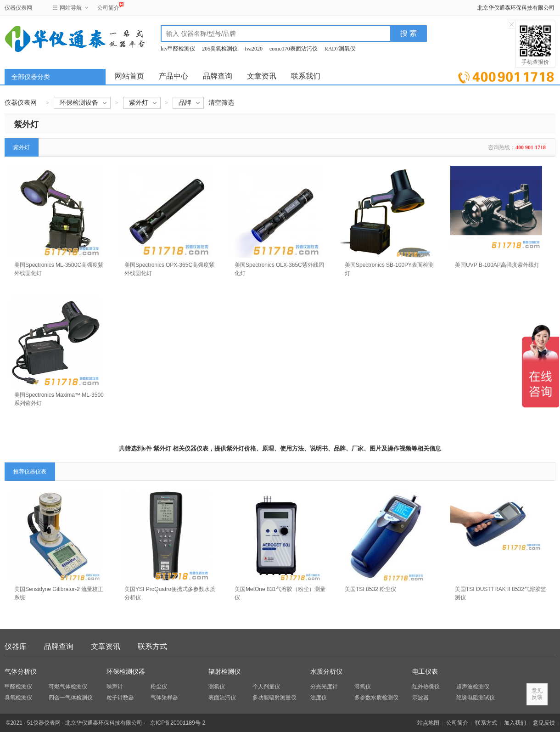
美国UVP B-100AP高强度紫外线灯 (497, 265)
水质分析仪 (326, 672)
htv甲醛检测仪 (178, 49)
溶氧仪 (363, 687)
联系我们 (306, 76)
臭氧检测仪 (18, 698)
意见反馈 (544, 723)
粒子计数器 (120, 698)
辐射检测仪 (224, 672)
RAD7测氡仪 (340, 49)
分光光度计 (324, 687)
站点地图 (428, 723)
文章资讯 (262, 76)
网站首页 (129, 76)
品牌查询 (218, 76)
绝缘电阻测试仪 (476, 698)
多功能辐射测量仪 (274, 698)
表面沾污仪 (222, 698)
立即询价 (506, 76)
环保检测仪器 (126, 672)
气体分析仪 (21, 672)
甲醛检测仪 (18, 687)
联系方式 (152, 646)
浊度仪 (319, 698)
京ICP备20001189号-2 (178, 723)
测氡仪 (217, 687)
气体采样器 (164, 698)
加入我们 (515, 723)
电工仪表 (425, 672)
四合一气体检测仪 (71, 698)
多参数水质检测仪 (376, 698)
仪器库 (16, 646)
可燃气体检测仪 (68, 687)
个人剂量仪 (266, 687)
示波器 (420, 698)
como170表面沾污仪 (294, 49)
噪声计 (115, 687)
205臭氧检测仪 (220, 49)
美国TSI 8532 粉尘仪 (370, 589)
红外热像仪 (426, 687)
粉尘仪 (159, 687)
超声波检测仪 (473, 687)
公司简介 (108, 7)
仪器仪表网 (18, 8)
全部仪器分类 (31, 77)
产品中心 (174, 76)
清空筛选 (221, 103)
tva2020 (254, 49)
